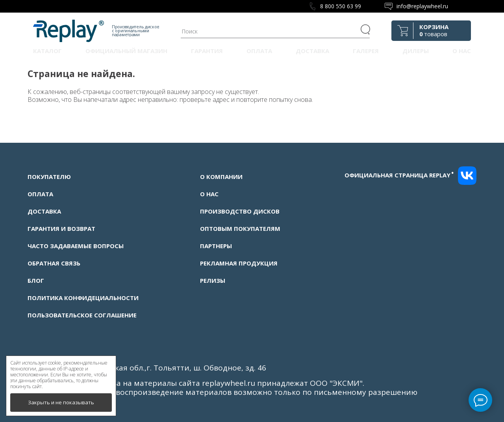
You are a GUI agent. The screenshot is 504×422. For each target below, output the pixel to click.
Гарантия (207, 51)
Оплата (259, 51)
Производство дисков (240, 211)
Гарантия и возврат (61, 229)
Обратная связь (54, 263)
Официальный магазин (126, 51)
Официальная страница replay (399, 175)
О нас (462, 51)
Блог (36, 280)
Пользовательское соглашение (82, 315)
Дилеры (416, 51)
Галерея (366, 51)
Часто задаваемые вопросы (76, 246)
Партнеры (216, 246)
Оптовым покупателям (240, 229)
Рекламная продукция (239, 263)
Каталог (47, 51)
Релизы (213, 280)
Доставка (312, 51)
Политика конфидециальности (83, 298)
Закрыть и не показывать (61, 402)
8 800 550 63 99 (341, 6)
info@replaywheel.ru (422, 6)
